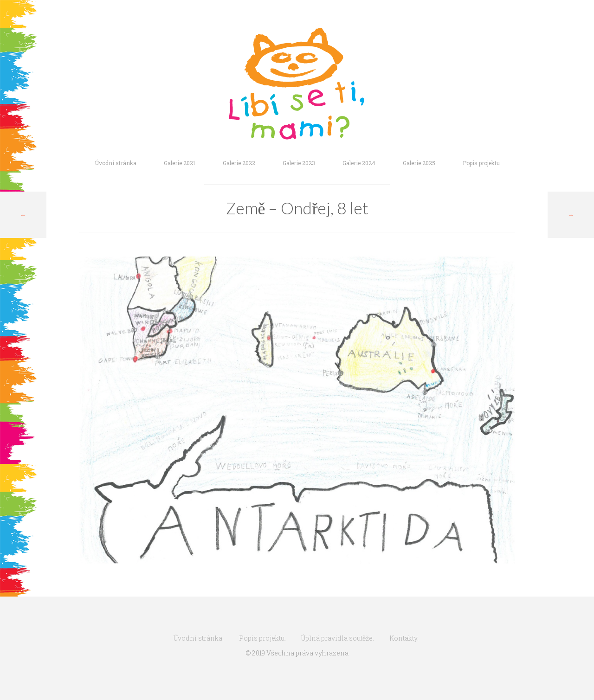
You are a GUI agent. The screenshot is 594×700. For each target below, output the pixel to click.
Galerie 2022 (239, 163)
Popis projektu (481, 163)
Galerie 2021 (180, 163)
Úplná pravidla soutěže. (338, 638)
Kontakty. (404, 638)
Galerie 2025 (419, 163)
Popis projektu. (262, 638)
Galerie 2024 (359, 163)
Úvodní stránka (116, 163)
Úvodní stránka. (199, 638)
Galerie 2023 (299, 163)
